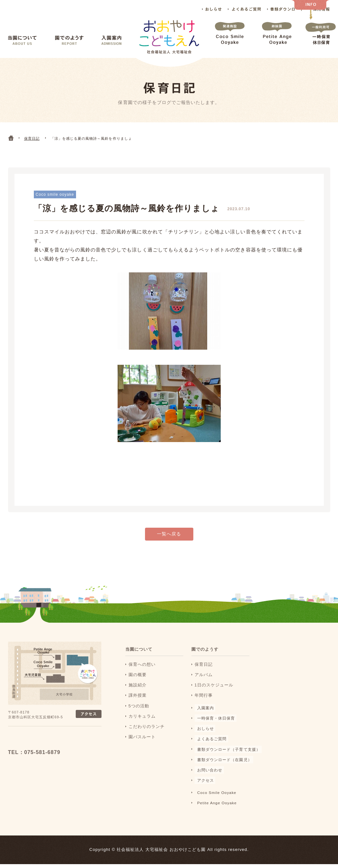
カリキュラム (142, 720)
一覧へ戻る (169, 538)
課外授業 (138, 699)
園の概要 (138, 679)
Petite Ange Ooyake (277, 40)
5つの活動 (139, 710)
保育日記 (204, 669)
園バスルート (142, 741)
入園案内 (111, 40)
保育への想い (142, 669)
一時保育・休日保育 (215, 722)
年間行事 (204, 699)
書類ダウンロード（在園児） (224, 764)
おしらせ (212, 9)
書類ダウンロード (285, 9)
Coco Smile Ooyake (230, 40)
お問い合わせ (208, 774)
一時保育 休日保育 (321, 40)
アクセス (204, 784)
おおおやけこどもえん (51, 743)
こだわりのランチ (147, 731)
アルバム (204, 679)
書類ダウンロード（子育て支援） (229, 753)
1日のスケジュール (214, 689)
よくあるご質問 (244, 9)
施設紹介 (138, 689)
